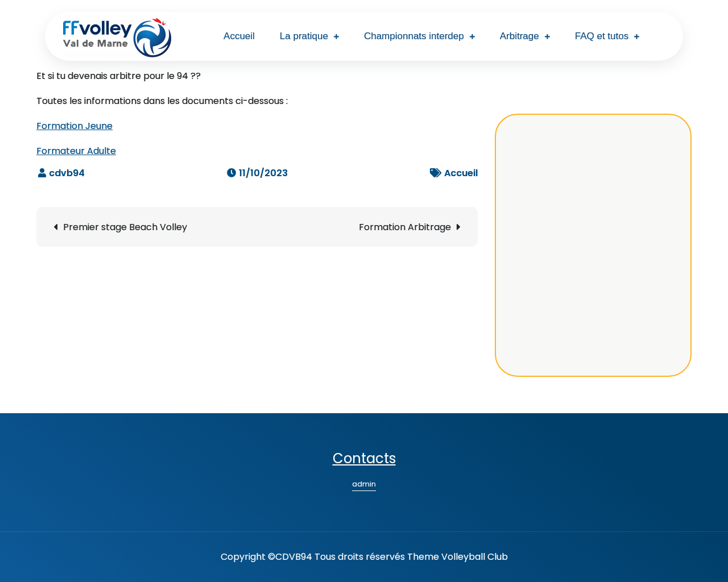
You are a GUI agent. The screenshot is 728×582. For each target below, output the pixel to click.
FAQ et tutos (602, 36)
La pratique (304, 36)
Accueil (239, 36)
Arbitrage (520, 36)
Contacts (364, 458)
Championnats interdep (414, 36)
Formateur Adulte (76, 151)
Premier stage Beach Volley (125, 227)
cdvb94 (67, 173)
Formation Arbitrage (405, 227)
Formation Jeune (75, 126)
